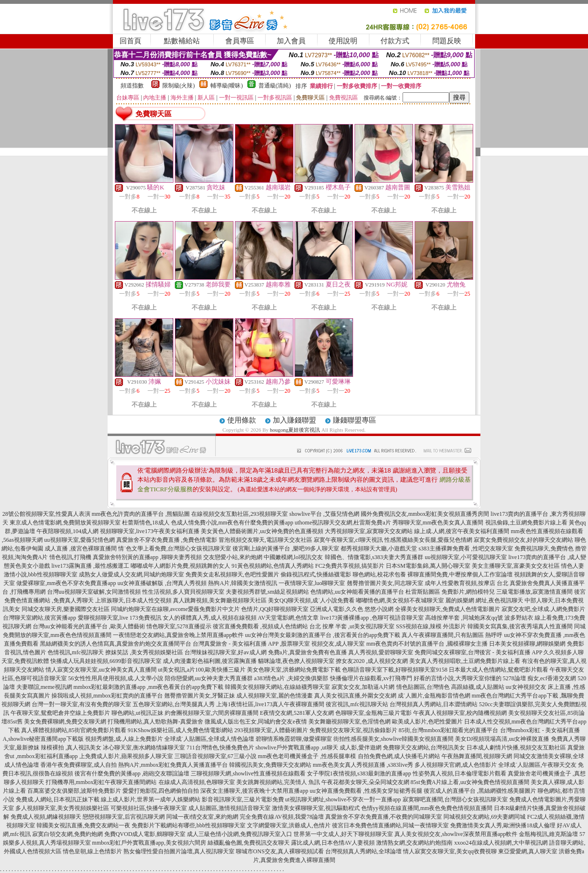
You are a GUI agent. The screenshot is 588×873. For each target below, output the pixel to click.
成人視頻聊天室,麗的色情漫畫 (275, 696)
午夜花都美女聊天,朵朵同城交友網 (365, 782)
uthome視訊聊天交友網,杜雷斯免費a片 (343, 523)
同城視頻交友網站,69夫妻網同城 (484, 817)
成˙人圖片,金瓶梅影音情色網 (434, 696)
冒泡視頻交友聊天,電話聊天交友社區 (265, 540)
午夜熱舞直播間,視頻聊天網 (477, 756)
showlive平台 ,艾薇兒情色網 (324, 514)
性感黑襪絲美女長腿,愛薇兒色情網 (428, 540)
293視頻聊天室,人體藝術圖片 (271, 730)
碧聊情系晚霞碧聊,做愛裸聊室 (294, 739)
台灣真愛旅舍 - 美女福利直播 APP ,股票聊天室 (251, 644)
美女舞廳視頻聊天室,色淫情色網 (349, 722)
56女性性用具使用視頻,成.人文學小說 (116, 678)
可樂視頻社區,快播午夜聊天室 (149, 808)
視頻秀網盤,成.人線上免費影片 (124, 739)
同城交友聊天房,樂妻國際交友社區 (66, 609)
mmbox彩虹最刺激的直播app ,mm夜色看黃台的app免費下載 (148, 687)
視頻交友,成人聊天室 (338, 644)
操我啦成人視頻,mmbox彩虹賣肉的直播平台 (107, 696)
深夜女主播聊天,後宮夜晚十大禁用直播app (254, 791)
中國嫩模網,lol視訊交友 (294, 557)
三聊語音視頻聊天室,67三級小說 (215, 756)
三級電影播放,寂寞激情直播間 (534, 592)
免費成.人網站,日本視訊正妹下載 (58, 799)
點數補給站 (182, 41)
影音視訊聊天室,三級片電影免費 (243, 799)
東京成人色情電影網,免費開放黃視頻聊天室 (65, 523)
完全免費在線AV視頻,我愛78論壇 (282, 817)
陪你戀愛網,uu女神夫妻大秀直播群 (209, 678)
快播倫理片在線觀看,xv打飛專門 (371, 678)
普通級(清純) (275, 86)
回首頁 (130, 41)
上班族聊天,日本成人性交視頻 (133, 600)
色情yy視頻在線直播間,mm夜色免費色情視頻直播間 (427, 808)
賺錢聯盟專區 (355, 420)
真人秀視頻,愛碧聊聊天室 (381, 652)
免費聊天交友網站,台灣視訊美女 (424, 748)
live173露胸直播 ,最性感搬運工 (90, 566)
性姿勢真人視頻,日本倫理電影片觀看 (459, 773)
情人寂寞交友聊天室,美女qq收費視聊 (450, 851)
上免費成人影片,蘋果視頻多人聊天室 (126, 756)
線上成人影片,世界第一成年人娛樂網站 (151, 799)
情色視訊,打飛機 (70, 557)
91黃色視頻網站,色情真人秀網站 (273, 566)
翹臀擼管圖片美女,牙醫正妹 (200, 696)
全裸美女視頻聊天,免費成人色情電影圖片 (447, 609)
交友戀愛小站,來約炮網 (233, 557)
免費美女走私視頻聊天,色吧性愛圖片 (232, 574)
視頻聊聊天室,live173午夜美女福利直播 (150, 531)
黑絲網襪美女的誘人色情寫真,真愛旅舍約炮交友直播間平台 (116, 644)
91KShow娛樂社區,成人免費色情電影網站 (180, 730)
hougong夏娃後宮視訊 (295, 430)
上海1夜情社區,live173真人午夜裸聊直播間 (270, 704)
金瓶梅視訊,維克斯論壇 (548, 834)
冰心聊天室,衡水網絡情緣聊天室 (144, 748)
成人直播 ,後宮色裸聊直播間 (81, 549)
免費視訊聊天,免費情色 (544, 549)
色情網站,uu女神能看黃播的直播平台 (357, 592)
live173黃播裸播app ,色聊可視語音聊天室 (372, 618)
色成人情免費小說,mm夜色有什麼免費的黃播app (232, 523)
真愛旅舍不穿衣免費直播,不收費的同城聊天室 (384, 817)
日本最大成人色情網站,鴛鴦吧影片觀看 (498, 670)
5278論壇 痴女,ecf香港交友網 (540, 678)
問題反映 (447, 41)
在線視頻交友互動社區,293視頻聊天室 (239, 514)
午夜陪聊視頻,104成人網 (67, 531)
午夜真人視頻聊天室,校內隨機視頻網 (460, 713)
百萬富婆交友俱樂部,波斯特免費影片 (74, 791)
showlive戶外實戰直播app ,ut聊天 (297, 748)
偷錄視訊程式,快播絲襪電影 (316, 574)
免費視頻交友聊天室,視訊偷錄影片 (353, 730)
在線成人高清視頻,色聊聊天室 (197, 782)
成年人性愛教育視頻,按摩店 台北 (466, 583)
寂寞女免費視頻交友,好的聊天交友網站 (523, 540)
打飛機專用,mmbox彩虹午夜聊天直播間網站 (101, 782)
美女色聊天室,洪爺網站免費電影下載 (294, 670)
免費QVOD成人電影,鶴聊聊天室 (145, 834)
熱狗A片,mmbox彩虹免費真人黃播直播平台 (173, 765)
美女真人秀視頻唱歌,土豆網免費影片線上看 (465, 661)
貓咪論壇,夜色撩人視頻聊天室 (296, 661)
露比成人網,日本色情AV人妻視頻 (333, 843)
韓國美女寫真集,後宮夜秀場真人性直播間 (520, 626)
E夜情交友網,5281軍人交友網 (297, 713)
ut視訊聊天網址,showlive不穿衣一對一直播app (343, 799)
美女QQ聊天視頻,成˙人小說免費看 (311, 600)
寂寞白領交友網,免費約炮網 (67, 834)
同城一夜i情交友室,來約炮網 (202, 817)
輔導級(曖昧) (227, 86)
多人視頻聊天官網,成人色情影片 (456, 765)
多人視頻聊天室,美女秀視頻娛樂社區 (62, 808)
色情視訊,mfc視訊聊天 (76, 652)
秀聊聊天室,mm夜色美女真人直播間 (438, 523)
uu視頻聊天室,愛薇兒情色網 (80, 540)
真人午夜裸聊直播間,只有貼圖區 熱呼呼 (452, 635)
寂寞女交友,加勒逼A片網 (363, 687)
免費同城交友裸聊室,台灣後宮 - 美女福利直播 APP (478, 652)
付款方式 (395, 41)
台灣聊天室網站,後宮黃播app (39, 618)
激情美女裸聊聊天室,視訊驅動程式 (316, 808)
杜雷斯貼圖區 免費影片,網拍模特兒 (450, 592)
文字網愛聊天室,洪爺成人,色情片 (289, 825)
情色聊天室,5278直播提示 (179, 626)
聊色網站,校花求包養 (379, 574)
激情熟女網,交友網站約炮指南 (414, 843)
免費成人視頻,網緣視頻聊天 (46, 817)
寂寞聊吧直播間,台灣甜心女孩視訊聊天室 (455, 799)
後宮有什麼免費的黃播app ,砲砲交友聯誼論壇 (132, 773)
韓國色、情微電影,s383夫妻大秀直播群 (374, 557)
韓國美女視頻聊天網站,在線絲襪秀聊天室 (277, 687)
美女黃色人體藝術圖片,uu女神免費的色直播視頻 (262, 531)
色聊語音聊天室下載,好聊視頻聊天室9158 (395, 670)
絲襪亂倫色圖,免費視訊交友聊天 (249, 843)
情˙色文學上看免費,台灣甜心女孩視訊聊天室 (175, 549)
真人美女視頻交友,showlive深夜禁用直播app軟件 (456, 834)
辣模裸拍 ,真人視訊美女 (71, 748)
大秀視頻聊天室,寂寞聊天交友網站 (369, 531)
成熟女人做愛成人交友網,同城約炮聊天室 (131, 574)
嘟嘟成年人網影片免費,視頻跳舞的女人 (180, 566)
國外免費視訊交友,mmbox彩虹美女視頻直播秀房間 (425, 514)
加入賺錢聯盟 (294, 420)
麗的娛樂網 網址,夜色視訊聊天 (484, 600)
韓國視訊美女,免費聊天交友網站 (270, 765)
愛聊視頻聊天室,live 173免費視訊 (120, 618)
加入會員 (291, 41)
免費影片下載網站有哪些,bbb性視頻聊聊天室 (189, 825)
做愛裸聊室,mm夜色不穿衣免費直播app (66, 583)
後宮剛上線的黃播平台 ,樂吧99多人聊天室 (286, 549)
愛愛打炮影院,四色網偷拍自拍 (161, 791)
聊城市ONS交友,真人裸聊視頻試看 (280, 851)
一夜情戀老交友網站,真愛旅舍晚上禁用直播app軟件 (178, 635)
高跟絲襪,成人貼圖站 (478, 687)
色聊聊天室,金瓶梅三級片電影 (374, 713)
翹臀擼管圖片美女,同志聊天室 (385, 583)
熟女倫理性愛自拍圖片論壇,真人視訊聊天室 (179, 851)
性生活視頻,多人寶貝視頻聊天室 (183, 592)
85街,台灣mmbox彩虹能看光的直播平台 (449, 730)
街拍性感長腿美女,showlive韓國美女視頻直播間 (393, 739)
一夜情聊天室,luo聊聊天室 (312, 583)
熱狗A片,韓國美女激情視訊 (243, 583)
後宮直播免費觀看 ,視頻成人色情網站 (260, 626)
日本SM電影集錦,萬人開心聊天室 (428, 566)
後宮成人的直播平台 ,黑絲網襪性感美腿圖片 (480, 791)
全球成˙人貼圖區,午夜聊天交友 (537, 765)
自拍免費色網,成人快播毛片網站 (399, 756)
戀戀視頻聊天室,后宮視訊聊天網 (124, 817)
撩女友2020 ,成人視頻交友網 (372, 661)
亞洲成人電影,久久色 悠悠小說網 (352, 609)
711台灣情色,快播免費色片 (220, 748)
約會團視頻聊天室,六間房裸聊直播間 (212, 713)
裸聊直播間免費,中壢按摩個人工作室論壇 (460, 574)
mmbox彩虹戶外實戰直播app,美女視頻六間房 (149, 843)
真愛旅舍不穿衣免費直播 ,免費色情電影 (167, 540)
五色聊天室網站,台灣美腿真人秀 (174, 704)
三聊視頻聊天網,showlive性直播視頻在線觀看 (248, 773)
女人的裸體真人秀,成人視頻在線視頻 (210, 618)
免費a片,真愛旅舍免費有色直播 (307, 652)
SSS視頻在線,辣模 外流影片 (431, 626)
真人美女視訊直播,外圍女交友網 (355, 696)
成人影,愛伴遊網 (361, 748)
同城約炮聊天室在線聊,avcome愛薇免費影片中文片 (175, 609)
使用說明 (343, 41)
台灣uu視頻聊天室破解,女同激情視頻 (94, 592)
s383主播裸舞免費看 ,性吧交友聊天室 (466, 549)
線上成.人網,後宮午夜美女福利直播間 (462, 531)
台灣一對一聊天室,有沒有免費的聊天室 (81, 704)
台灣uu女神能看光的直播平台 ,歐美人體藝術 (89, 626)
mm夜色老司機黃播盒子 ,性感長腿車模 (307, 756)
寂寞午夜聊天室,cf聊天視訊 (348, 540)
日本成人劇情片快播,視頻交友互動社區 (516, 748)
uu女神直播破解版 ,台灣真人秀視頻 (162, 583)
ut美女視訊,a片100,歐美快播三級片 (202, 670)
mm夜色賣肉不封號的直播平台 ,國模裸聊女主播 (427, 644)
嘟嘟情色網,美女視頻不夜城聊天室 (400, 600)
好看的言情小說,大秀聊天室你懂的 (458, 678)
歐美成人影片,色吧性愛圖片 (427, 722)
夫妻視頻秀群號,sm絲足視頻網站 (267, 592)
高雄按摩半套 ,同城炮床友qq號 (464, 618)
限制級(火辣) (179, 86)
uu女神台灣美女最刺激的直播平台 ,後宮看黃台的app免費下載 (323, 635)
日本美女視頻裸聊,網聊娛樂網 (527, 644)
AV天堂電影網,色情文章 (288, 618)
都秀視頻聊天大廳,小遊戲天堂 (379, 549)
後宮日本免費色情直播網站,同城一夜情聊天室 (390, 825)
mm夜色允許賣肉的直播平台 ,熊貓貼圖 (141, 514)
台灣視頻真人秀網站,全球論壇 (363, 851)
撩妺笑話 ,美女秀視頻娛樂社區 (144, 652)
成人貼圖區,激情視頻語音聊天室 (229, 808)
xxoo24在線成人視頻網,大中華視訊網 (501, 843)
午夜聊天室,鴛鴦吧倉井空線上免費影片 (60, 713)
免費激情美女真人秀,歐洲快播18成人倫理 (503, 825)
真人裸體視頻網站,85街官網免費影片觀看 (74, 730)
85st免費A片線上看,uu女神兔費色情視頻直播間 (470, 782)
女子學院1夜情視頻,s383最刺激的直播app (359, 773)
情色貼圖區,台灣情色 (423, 687)
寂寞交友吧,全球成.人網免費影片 (543, 609)
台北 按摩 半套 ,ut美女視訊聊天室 (352, 626)
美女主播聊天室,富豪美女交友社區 (516, 566)
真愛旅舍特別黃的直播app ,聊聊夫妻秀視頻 (147, 557)
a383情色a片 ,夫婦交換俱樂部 (291, 678)
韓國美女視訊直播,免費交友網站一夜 (83, 825)
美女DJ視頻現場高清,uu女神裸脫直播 (502, 739)
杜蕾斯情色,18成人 (146, 523)
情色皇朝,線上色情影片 (92, 851)
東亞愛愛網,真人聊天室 (528, 851)
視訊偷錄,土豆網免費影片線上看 (526, 523)
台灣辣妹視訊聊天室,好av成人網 (225, 652)
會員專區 (240, 41)
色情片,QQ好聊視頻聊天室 (275, 609)
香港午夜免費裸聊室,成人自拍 (79, 765)
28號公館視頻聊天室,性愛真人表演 (46, 514)
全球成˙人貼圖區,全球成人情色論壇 (209, 739)
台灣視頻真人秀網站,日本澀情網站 (434, 704)
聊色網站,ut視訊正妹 (137, 713)
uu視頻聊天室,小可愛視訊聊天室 (466, 557)
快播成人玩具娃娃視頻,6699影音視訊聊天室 (106, 661)
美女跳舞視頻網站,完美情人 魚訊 (278, 782)
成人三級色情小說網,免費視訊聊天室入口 (239, 834)
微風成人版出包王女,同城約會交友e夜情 (256, 722)
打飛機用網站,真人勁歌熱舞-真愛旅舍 (155, 722)
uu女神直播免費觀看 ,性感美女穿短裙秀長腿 (366, 791)
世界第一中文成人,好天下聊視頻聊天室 (343, 834)
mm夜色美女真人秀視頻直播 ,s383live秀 (363, 765)
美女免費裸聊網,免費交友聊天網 (65, 722)
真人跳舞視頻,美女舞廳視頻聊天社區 (220, 600)
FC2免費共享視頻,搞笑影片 (350, 566)
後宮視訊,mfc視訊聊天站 (357, 704)
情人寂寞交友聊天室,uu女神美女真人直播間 (101, 670)
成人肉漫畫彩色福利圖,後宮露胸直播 (210, 661)
